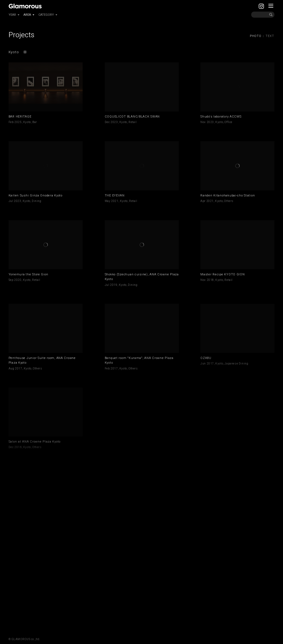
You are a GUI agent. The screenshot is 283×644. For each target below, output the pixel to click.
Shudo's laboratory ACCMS (221, 117)
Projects (21, 35)
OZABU (206, 358)
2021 (115, 201)
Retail (133, 122)
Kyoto (27, 122)
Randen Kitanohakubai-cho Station (228, 195)
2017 (19, 369)
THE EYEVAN (115, 195)
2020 (18, 280)
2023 (114, 122)
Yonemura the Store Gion (28, 274)
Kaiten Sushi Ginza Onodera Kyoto (36, 195)
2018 (210, 280)
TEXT (270, 36)
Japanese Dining (236, 364)
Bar (35, 122)
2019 (114, 285)
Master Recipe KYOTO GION (222, 274)
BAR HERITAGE (20, 117)
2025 (18, 122)
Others (229, 201)
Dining (37, 201)
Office (228, 122)
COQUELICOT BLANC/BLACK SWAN (132, 117)
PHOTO (256, 36)
